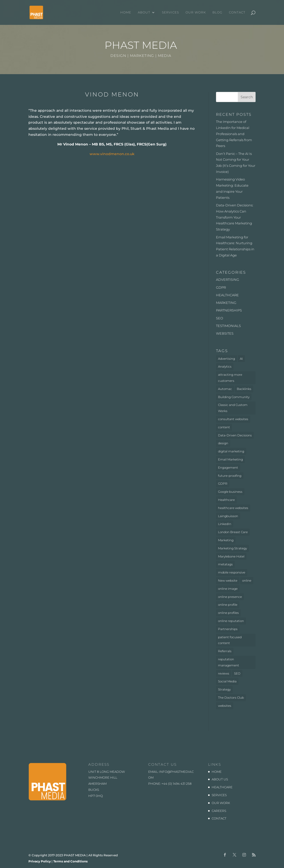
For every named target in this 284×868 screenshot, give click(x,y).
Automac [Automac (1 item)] (225, 389)
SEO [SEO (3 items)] (237, 673)
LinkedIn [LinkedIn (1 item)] (225, 524)
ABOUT (144, 12)
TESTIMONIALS (228, 326)
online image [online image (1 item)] (228, 589)
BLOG (217, 12)
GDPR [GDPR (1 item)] (223, 484)
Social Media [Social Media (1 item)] (227, 681)
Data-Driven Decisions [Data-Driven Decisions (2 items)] (235, 435)
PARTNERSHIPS (229, 310)
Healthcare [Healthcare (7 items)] (226, 500)
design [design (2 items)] (223, 443)
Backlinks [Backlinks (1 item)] (244, 389)
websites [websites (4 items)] (225, 706)
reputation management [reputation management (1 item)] (229, 662)
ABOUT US (220, 779)
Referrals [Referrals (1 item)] (225, 651)
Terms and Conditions (70, 861)
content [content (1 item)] (224, 427)
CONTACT (237, 12)
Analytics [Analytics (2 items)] (225, 366)
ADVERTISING (228, 280)
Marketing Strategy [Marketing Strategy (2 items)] (232, 548)
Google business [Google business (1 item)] (230, 492)
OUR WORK (196, 12)
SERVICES (170, 12)
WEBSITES (225, 333)
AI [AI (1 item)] (241, 359)
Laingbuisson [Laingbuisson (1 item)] (228, 516)
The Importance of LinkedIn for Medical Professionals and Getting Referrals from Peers (234, 134)
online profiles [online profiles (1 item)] (228, 613)
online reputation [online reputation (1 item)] (231, 621)
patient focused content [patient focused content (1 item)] (230, 640)
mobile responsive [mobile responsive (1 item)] (232, 572)
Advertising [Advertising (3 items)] (227, 359)
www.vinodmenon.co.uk (112, 154)
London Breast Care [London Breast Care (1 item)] (233, 532)
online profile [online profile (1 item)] (228, 605)
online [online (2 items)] (247, 580)
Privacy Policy (40, 861)
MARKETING (226, 303)
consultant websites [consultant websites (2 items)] (233, 419)
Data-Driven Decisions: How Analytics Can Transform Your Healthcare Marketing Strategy (235, 217)
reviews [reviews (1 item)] (224, 673)
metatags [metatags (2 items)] (225, 564)
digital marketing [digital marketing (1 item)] (231, 451)
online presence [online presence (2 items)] (230, 597)
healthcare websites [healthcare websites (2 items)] (233, 508)
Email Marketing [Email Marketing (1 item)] (230, 459)
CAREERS (219, 811)
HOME (126, 12)
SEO (220, 318)
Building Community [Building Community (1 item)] (234, 397)
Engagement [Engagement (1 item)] (228, 468)
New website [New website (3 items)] (228, 580)
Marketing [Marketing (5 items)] (226, 540)
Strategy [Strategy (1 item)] (224, 689)
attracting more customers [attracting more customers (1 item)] (230, 378)
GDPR (221, 287)
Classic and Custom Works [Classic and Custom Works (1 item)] (233, 408)
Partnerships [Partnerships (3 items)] (228, 629)
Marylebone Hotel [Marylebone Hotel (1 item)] (231, 556)
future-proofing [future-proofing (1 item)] (230, 476)
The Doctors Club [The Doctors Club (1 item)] (231, 698)
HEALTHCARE (227, 295)
